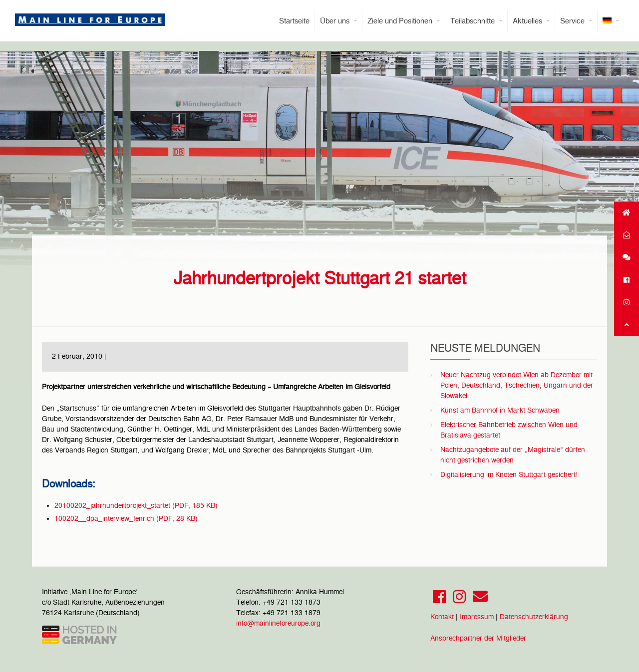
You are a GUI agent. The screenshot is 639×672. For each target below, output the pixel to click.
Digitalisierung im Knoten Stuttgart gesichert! (509, 474)
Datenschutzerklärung (534, 617)
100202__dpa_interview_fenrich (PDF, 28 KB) (126, 518)
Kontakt (442, 617)
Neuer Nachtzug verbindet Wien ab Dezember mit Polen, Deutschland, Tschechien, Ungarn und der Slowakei (517, 385)
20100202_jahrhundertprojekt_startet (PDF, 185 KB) (136, 505)
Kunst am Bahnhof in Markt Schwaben (500, 410)
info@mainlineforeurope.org (278, 623)
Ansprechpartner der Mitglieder (478, 638)
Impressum (477, 617)
